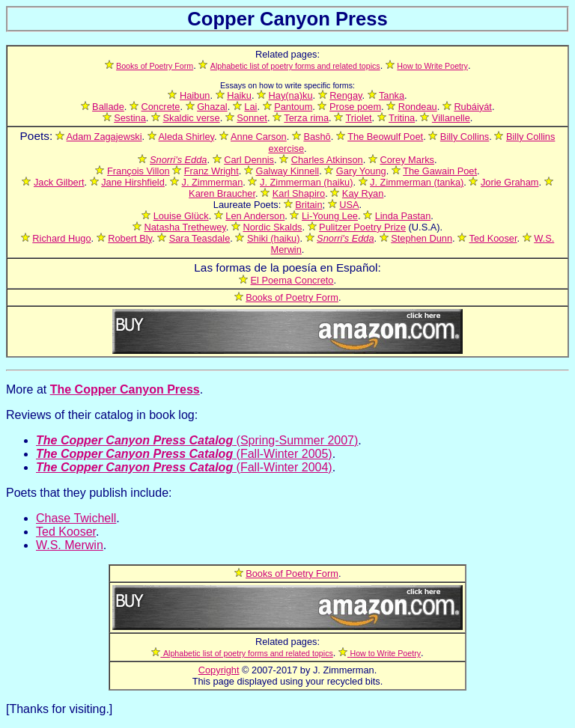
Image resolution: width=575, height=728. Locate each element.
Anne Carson (259, 137)
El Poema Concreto (292, 280)
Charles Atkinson (327, 160)
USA (349, 205)
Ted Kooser (493, 238)
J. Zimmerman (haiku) (306, 182)
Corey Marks (407, 160)
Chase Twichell (76, 518)
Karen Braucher (222, 193)
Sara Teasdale (200, 238)
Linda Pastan (403, 216)
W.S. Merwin (70, 545)
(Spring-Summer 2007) (197, 440)
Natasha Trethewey (185, 227)
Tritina (402, 118)
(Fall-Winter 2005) (184, 454)
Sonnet (252, 118)
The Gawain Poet (440, 171)
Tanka (392, 95)
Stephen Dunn (422, 238)
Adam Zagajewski (104, 137)
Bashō (317, 137)
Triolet (359, 118)
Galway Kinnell (287, 171)
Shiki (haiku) (273, 238)
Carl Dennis (249, 160)
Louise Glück (181, 216)
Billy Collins (465, 137)
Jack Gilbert (59, 182)
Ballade (108, 107)
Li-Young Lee (330, 216)
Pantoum (293, 107)
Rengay (346, 95)
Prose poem (355, 107)
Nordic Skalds (272, 227)
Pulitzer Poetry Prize (362, 227)
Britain (308, 205)
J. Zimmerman (213, 182)
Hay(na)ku (291, 95)
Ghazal (212, 107)
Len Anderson (255, 216)
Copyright (219, 670)
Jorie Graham (510, 182)
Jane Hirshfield (133, 182)
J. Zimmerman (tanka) (417, 182)
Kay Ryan (363, 193)
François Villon (139, 171)
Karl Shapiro (299, 193)
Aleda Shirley (186, 137)
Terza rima (306, 118)
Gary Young (361, 171)
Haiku (239, 95)
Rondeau (418, 107)
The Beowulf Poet (385, 137)
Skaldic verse (192, 118)
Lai (250, 107)
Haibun (195, 95)
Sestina (130, 118)
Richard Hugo (61, 238)
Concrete (161, 107)
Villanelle (451, 118)
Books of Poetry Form (292, 297)
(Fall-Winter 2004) (184, 467)
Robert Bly (130, 238)
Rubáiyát (473, 107)
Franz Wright (212, 171)
